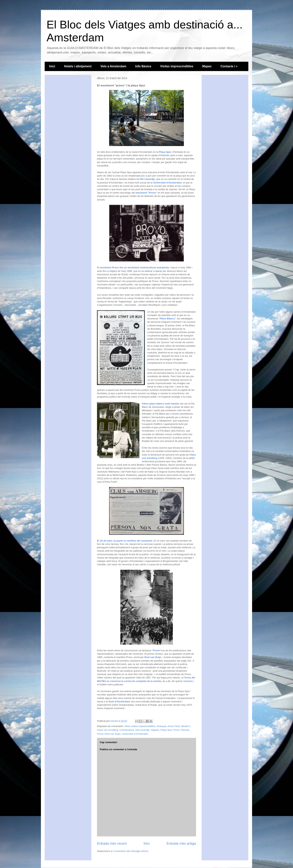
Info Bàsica (143, 66)
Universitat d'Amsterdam (167, 183)
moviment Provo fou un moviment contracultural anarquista (134, 267)
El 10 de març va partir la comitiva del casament (125, 541)
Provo (156, 650)
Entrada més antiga (181, 844)
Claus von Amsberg (108, 730)
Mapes (207, 66)
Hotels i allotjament (78, 66)
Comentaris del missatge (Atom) (131, 851)
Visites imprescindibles (177, 66)
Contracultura (127, 730)
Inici (52, 66)
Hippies (155, 730)
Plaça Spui (165, 152)
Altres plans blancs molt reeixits (160, 404)
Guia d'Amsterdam (119, 701)
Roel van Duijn (153, 657)
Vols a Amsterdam (113, 66)
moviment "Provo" (146, 193)
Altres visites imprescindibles (140, 726)
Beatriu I (186, 726)
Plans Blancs (167, 319)
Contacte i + (229, 66)
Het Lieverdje (147, 179)
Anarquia (161, 726)
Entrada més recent (112, 844)
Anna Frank (174, 726)
